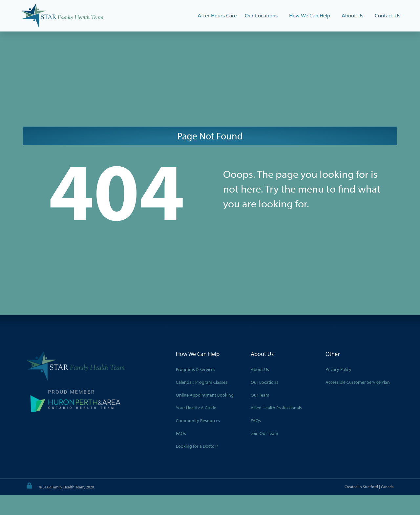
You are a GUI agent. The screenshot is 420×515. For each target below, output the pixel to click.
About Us (354, 16)
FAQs (181, 433)
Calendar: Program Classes (202, 382)
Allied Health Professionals (276, 408)
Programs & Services (196, 369)
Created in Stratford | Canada (369, 487)
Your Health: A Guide (196, 408)
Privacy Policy (338, 369)
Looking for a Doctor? (197, 446)
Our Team (260, 395)
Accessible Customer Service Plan (358, 382)
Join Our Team (264, 433)
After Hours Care (217, 16)
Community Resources (198, 421)
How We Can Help (311, 16)
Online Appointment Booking (205, 395)
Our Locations (263, 16)
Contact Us (388, 16)
